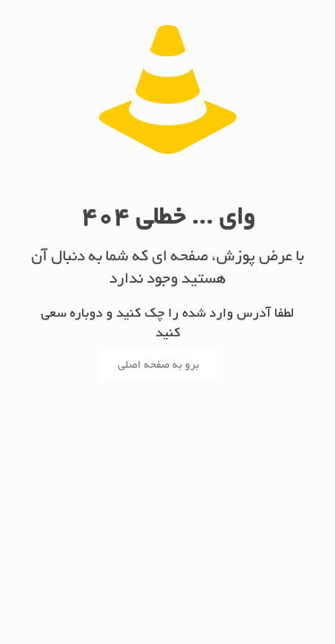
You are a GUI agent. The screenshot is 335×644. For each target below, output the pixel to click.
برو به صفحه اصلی (159, 365)
